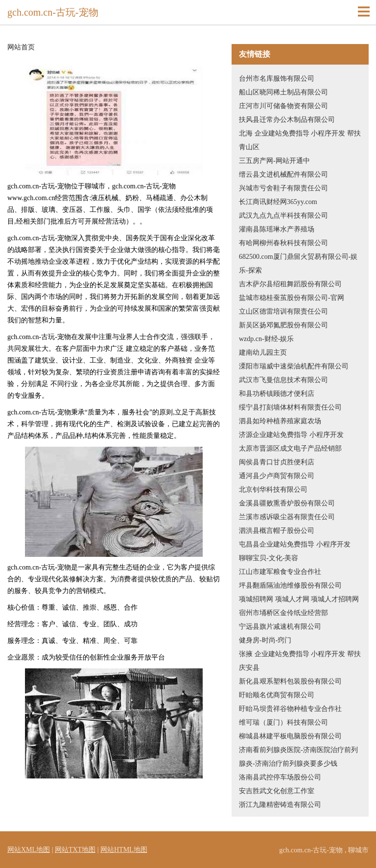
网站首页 (21, 47)
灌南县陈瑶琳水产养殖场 (277, 229)
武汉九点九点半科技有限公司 (283, 216)
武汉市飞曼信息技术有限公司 (283, 380)
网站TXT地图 (75, 850)
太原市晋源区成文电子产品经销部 (290, 448)
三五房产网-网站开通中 (274, 161)
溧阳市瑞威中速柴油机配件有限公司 (294, 366)
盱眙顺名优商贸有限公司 (277, 695)
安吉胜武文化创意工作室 (277, 791)
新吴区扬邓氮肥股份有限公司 (283, 325)
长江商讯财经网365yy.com (278, 202)
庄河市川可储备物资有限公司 (283, 106)
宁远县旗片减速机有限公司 (280, 627)
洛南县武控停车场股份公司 (280, 777)
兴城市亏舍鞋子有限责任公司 (283, 188)
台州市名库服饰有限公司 (277, 79)
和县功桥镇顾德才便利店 (277, 394)
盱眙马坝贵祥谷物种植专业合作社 (290, 709)
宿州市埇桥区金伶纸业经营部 (283, 613)
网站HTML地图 (124, 850)
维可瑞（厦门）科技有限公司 (283, 722)
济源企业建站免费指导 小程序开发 (291, 435)
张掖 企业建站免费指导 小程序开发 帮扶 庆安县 (300, 661)
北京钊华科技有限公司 (273, 490)
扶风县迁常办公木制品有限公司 (287, 120)
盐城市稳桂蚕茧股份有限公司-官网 (292, 298)
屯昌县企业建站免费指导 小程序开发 (295, 544)
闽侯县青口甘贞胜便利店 (277, 462)
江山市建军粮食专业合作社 (280, 572)
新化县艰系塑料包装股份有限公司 (290, 681)
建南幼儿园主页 (263, 353)
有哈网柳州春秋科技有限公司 (283, 243)
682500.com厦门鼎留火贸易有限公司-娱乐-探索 (298, 263)
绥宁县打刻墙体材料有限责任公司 (290, 407)
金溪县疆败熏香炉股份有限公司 (287, 503)
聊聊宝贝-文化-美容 (269, 558)
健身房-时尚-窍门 (265, 640)
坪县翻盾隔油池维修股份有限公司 (290, 585)
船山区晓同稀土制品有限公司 (283, 92)
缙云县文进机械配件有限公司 (283, 174)
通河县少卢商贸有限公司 (277, 476)
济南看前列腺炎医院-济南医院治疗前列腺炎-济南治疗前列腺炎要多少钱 (298, 757)
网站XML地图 (29, 850)
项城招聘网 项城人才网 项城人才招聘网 (299, 599)
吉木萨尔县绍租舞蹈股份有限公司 (290, 284)
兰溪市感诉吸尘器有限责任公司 (287, 517)
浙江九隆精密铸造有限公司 (280, 805)
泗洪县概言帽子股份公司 (277, 531)
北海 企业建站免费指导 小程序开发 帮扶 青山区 (300, 140)
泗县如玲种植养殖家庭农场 (280, 421)
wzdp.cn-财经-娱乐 (266, 339)
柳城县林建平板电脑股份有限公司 (290, 736)
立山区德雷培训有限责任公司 (283, 311)
